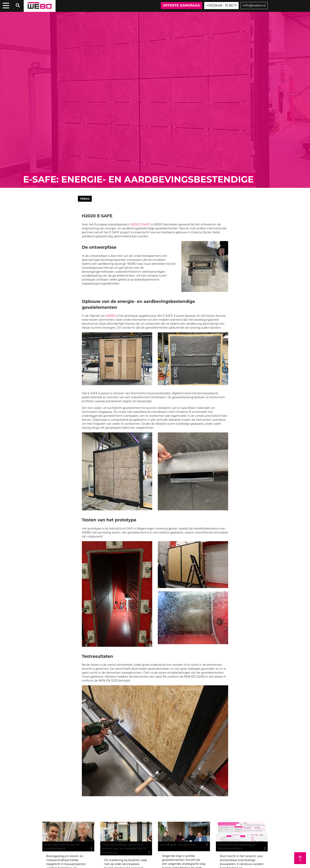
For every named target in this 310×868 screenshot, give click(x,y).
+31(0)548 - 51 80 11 (221, 5)
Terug (85, 199)
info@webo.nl (254, 5)
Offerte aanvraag (181, 5)
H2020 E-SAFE (140, 224)
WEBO (111, 316)
